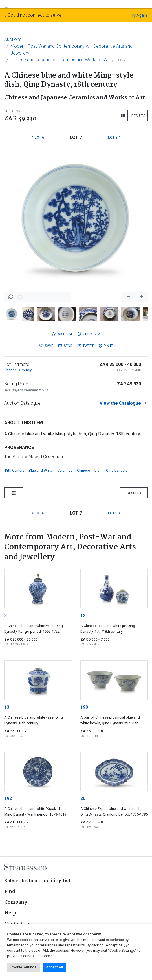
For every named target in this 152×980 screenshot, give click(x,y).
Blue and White (41, 470)
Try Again (138, 15)
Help (10, 913)
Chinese (83, 470)
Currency (89, 334)
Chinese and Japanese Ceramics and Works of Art (60, 60)
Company (16, 902)
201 (84, 798)
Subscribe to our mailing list (38, 881)
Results (138, 116)
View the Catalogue (120, 403)
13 (7, 707)
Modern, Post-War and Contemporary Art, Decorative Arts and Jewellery (71, 50)
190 (84, 707)
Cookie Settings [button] (23, 967)
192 (8, 798)
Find (10, 892)
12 (83, 616)
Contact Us (17, 924)
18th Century (14, 470)
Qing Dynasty (117, 470)
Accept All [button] (54, 967)
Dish (98, 470)
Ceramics (65, 470)
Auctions (13, 39)
